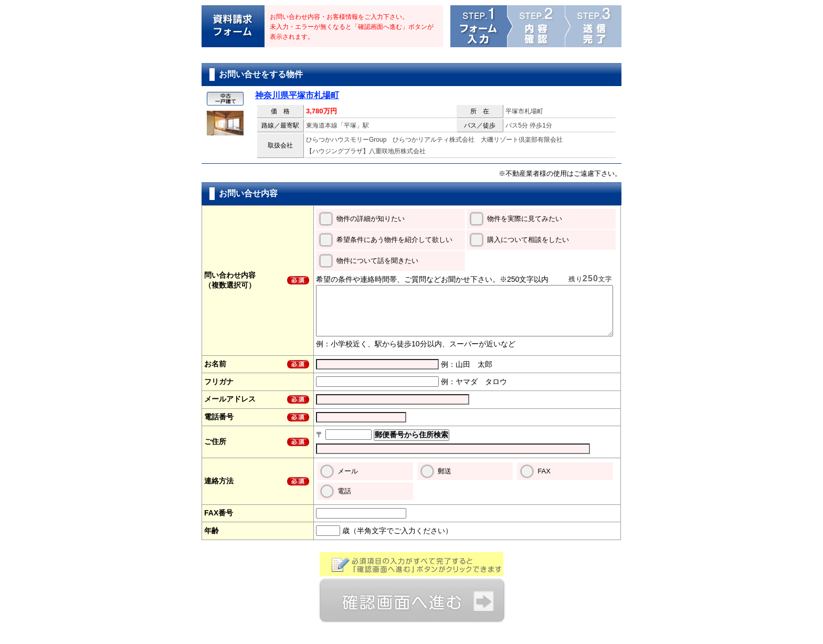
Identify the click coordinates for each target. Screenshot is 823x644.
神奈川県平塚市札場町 (297, 95)
